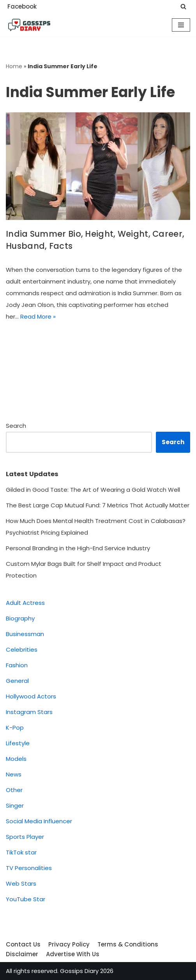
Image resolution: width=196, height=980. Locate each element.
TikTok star (21, 852)
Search (16, 426)
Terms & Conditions (128, 944)
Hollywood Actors (31, 696)
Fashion (17, 665)
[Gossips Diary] (29, 25)
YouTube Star (26, 899)
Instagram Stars (29, 712)
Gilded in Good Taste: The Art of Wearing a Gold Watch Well (93, 490)
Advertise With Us (73, 954)
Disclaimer (22, 954)
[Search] (183, 6)
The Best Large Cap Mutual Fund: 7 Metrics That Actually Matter (98, 505)
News (14, 774)
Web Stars (21, 883)
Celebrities (22, 649)
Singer (15, 805)
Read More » (38, 316)
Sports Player (25, 837)
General (17, 681)
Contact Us (23, 944)
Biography (20, 618)
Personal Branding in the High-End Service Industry (78, 548)
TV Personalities (29, 868)
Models (16, 759)
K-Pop (15, 727)
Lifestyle (18, 743)
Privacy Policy (69, 944)
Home (14, 66)
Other (14, 790)
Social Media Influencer (39, 821)
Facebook (22, 6)
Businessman (25, 634)
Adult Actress (25, 603)
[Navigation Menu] (181, 25)
